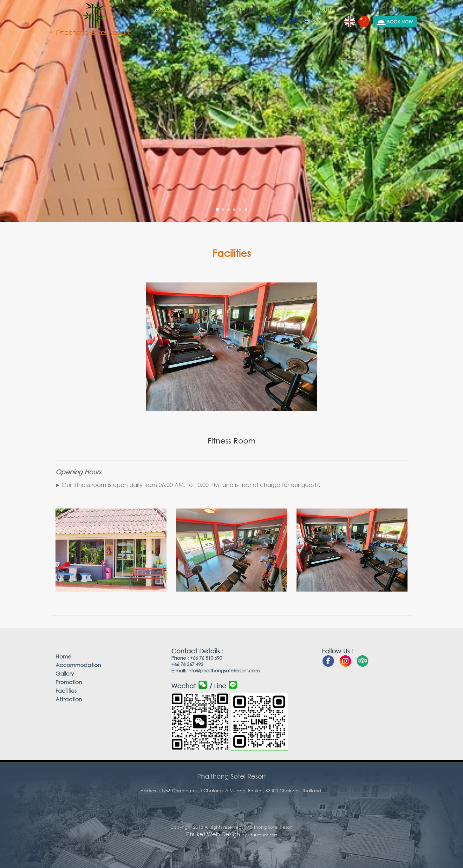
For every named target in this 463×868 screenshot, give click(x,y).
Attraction (320, 10)
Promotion (250, 10)
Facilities (285, 10)
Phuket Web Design (213, 834)
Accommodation (176, 10)
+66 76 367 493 (321, 21)
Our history (360, 10)
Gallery (217, 10)
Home (139, 10)
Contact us (399, 10)
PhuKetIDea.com (263, 835)
